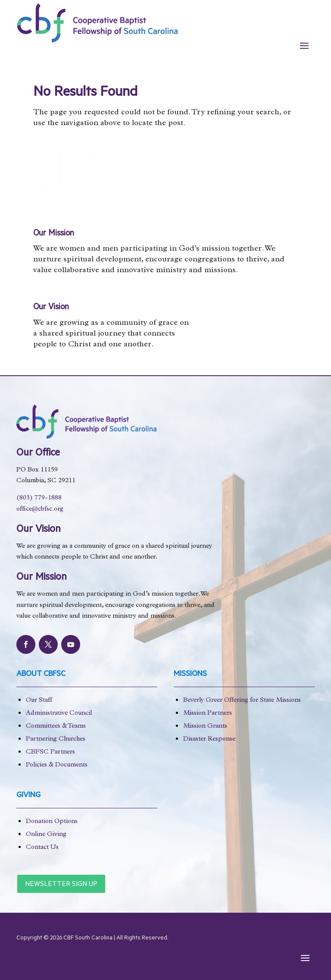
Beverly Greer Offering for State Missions (242, 701)
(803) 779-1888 (39, 498)
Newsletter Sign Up (61, 885)
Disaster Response (209, 740)
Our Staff (39, 701)
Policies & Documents (57, 765)
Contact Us (42, 848)
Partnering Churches (56, 740)
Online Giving (46, 835)
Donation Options (52, 822)
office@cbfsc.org (40, 510)
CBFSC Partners (50, 752)
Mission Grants (205, 727)
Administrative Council (59, 714)
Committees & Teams (56, 727)
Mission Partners (208, 714)
